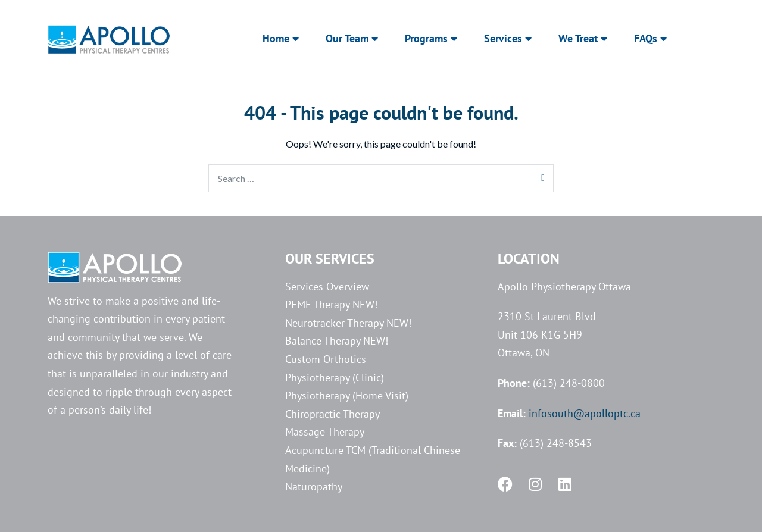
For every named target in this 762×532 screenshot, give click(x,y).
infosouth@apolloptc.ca (585, 413)
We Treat (583, 38)
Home (281, 38)
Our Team (352, 38)
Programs (431, 38)
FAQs (650, 38)
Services (508, 38)
